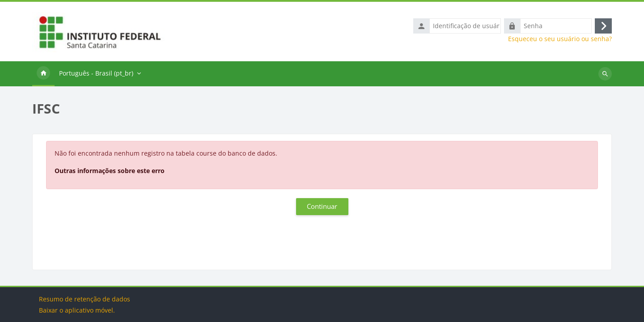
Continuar (322, 207)
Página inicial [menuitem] (43, 74)
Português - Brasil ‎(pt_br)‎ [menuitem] (96, 74)
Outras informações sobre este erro (110, 171)
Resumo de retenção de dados (85, 299)
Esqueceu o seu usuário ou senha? (560, 39)
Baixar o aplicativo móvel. (77, 310)
